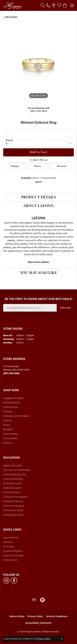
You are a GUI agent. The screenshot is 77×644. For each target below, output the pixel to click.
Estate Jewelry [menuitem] (11, 438)
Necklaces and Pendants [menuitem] (16, 416)
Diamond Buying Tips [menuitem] (15, 474)
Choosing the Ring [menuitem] (13, 479)
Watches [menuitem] (8, 443)
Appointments (11, 537)
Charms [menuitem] (7, 420)
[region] (38, 64)
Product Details (38, 197)
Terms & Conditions (57, 616)
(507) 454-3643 (39, 111)
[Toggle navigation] (72, 5)
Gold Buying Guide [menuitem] (13, 515)
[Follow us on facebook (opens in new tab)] (14, 580)
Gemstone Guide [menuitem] (12, 488)
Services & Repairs (13, 551)
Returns (38, 166)
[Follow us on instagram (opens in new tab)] (6, 580)
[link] (48, 5)
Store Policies (10, 560)
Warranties (62, 166)
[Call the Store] (11, 373)
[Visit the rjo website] (34, 600)
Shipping (15, 166)
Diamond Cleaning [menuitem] (13, 501)
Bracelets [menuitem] (8, 429)
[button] (43, 5)
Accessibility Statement (39, 623)
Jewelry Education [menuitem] (13, 465)
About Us (8, 542)
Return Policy (17, 616)
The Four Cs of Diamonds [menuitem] (17, 470)
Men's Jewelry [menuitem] (10, 434)
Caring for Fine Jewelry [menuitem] (15, 497)
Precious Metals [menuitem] (12, 492)
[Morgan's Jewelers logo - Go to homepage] (13, 5)
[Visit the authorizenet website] (42, 600)
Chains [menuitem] (7, 425)
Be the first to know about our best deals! (38, 299)
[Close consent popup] (62, 639)
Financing (8, 546)
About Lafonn (38, 206)
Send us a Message (13, 555)
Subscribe (65, 308)
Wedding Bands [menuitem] (12, 402)
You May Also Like (38, 273)
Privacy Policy (35, 616)
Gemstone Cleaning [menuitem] (14, 506)
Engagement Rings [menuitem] (13, 398)
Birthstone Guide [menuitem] (12, 483)
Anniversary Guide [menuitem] (13, 510)
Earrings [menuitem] (8, 411)
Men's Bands (11, 17)
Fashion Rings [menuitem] (11, 407)
